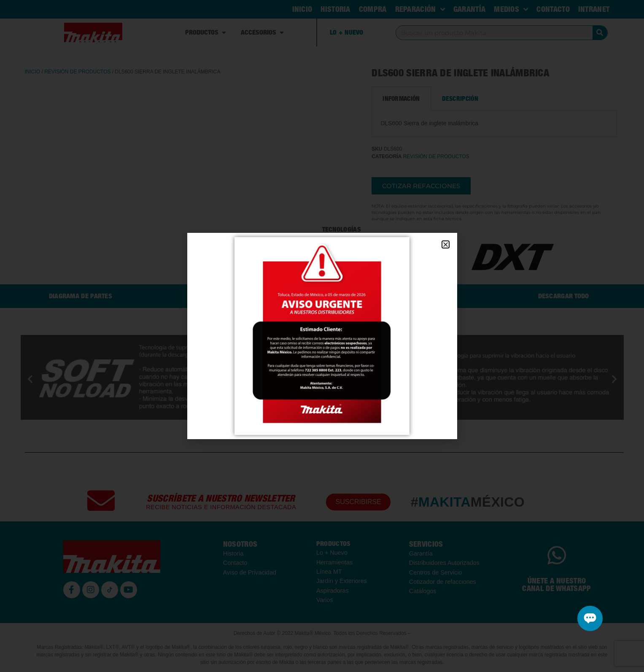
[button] (446, 244)
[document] (322, 336)
